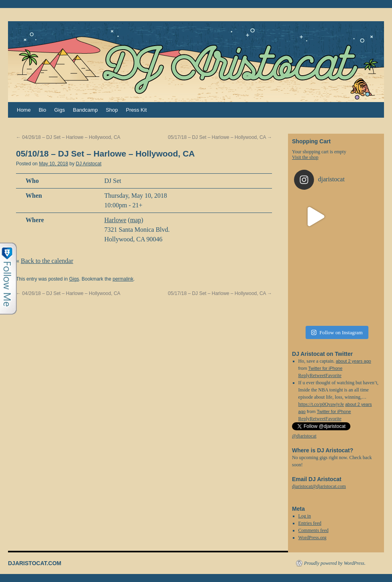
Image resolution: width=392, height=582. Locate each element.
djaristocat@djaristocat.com (319, 486)
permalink (123, 279)
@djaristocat (304, 436)
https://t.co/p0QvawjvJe (321, 404)
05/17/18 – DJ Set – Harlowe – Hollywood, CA (220, 137)
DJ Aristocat (88, 164)
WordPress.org (312, 538)
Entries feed (310, 523)
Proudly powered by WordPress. (335, 563)
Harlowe (115, 220)
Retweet (317, 419)
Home (24, 110)
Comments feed (314, 530)
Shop (112, 110)
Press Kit (136, 110)
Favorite (334, 419)
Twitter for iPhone (325, 368)
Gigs (59, 110)
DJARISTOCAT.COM (35, 563)
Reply (304, 419)
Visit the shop (305, 157)
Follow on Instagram (337, 332)
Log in (305, 516)
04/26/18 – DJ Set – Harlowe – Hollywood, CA (68, 137)
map (136, 220)
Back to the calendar (47, 261)
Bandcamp (85, 110)
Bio (43, 110)
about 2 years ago (354, 361)
